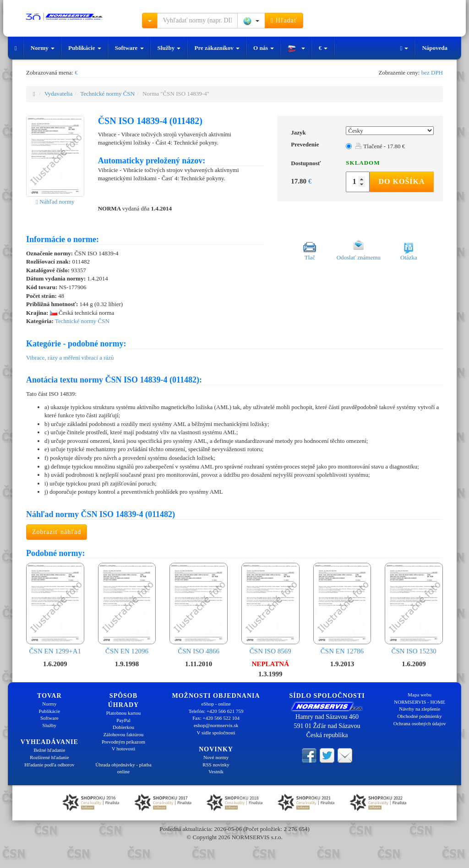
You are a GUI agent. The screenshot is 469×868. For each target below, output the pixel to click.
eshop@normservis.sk (216, 725)
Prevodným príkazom (123, 742)
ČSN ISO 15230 (414, 609)
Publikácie (85, 48)
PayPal (123, 720)
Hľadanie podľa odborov (49, 765)
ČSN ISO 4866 (199, 609)
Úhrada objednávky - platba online (123, 768)
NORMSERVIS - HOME (420, 702)
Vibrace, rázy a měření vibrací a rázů (70, 358)
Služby (169, 48)
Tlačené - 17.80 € (380, 146)
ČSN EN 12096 (127, 609)
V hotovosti (123, 749)
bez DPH (432, 73)
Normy (43, 48)
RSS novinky (216, 765)
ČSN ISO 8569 (270, 609)
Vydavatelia (58, 94)
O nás (264, 48)
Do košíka (401, 181)
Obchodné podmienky (419, 716)
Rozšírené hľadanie (49, 757)
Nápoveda (435, 48)
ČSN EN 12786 (342, 609)
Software (129, 48)
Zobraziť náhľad (57, 532)
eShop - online (216, 704)
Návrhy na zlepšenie (420, 709)
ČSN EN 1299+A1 (55, 609)
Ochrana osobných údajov (420, 723)
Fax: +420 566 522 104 (216, 718)
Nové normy (216, 757)
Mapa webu (420, 695)
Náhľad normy (55, 202)
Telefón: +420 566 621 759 (216, 711)
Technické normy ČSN (107, 94)
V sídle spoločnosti (216, 733)
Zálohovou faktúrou (124, 734)
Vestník (216, 771)
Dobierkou (123, 727)
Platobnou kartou (123, 713)
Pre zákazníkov (217, 48)
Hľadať (284, 21)
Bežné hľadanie (49, 750)
